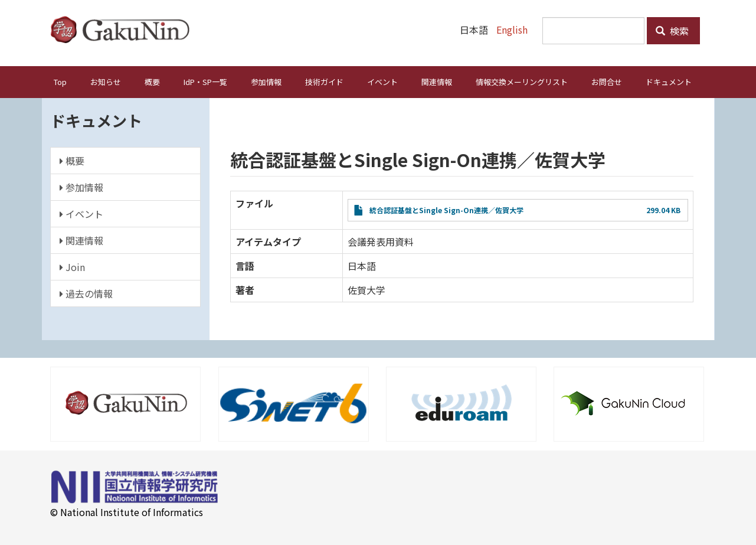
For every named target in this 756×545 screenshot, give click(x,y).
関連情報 (437, 82)
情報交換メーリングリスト (522, 82)
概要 (152, 82)
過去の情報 (86, 293)
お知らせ (106, 82)
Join (72, 267)
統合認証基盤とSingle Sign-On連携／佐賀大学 (446, 210)
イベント (382, 82)
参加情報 (266, 82)
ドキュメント (669, 82)
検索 (672, 31)
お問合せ (607, 82)
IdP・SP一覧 (205, 82)
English (512, 30)
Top (60, 82)
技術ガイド (324, 82)
